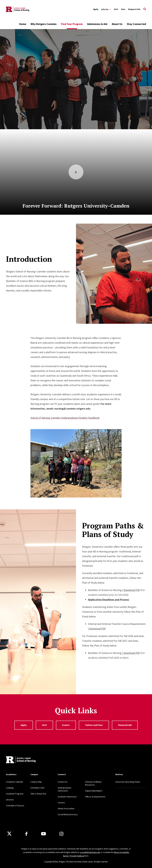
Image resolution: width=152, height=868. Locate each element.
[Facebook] (26, 834)
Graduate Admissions (67, 797)
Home (23, 24)
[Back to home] (21, 760)
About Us (117, 24)
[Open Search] (145, 9)
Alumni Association (66, 809)
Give (123, 9)
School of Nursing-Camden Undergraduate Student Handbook (65, 418)
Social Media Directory (68, 814)
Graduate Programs (15, 794)
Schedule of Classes (15, 806)
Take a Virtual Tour (38, 794)
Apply (96, 9)
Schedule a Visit (37, 788)
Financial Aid (125, 725)
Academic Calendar (15, 782)
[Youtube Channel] (43, 834)
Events (66, 725)
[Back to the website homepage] (18, 9)
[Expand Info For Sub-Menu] (106, 9)
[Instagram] (61, 834)
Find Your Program (72, 24)
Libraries (10, 800)
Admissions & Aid (97, 24)
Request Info (134, 9)
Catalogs (10, 788)
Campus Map (36, 782)
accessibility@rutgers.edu (90, 852)
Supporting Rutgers (94, 791)
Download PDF (132, 590)
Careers (61, 803)
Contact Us (63, 782)
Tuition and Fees (94, 725)
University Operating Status (128, 782)
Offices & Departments (95, 797)
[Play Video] (76, 172)
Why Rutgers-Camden (44, 24)
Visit (116, 9)
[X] (9, 834)
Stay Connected (136, 24)
